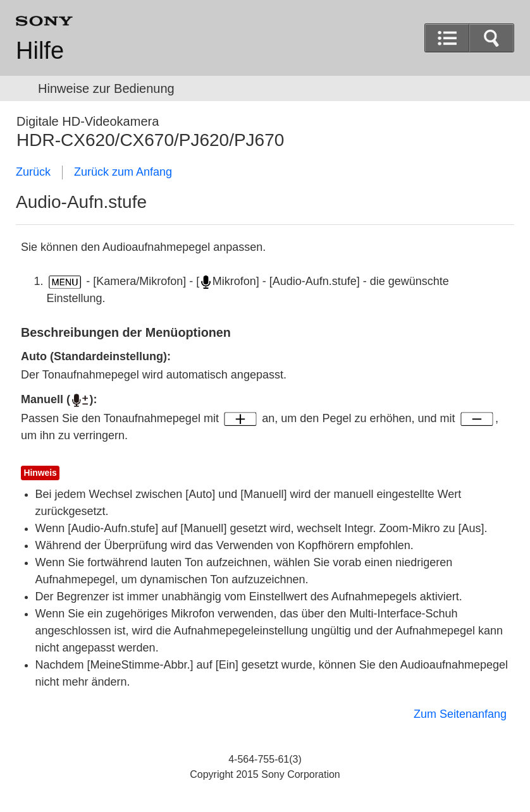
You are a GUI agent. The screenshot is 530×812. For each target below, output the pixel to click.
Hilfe (40, 51)
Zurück (33, 172)
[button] (491, 38)
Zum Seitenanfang (460, 714)
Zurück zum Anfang (123, 172)
